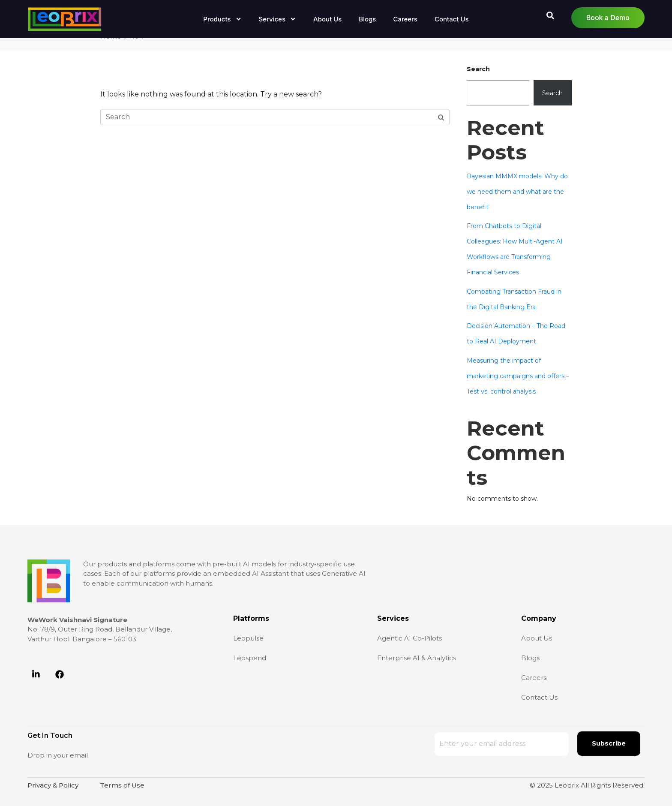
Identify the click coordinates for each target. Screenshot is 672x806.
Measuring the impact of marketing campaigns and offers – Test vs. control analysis (518, 376)
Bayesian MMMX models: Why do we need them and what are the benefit (517, 192)
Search (478, 69)
